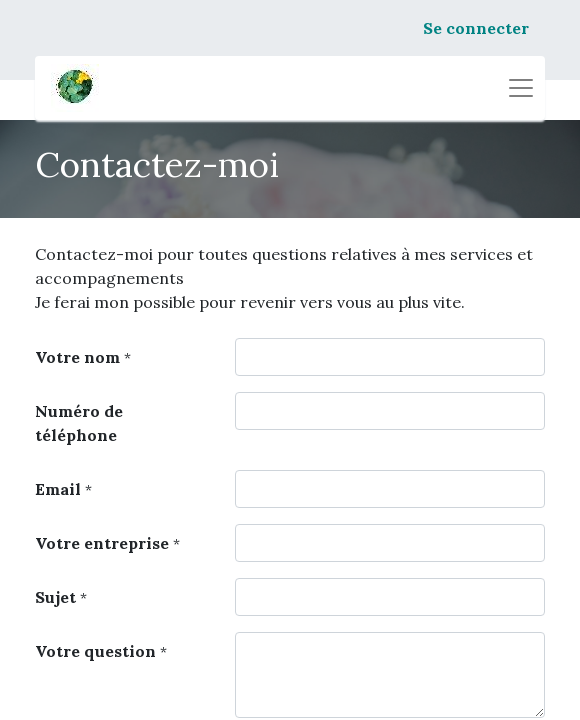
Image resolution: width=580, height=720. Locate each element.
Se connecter (476, 28)
